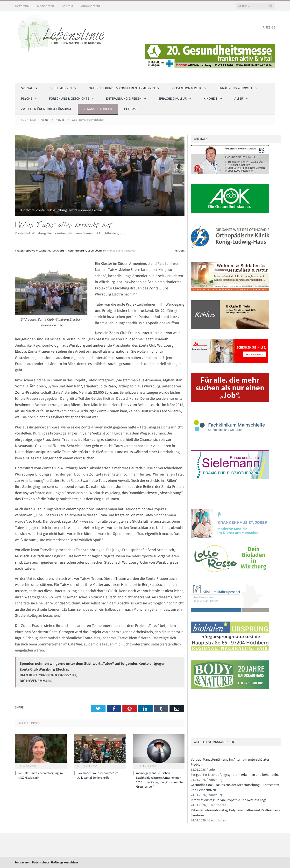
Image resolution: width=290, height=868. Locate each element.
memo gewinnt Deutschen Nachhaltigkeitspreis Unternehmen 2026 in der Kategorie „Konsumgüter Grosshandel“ (160, 780)
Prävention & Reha (187, 88)
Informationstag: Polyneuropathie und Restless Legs (229, 800)
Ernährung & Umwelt (236, 88)
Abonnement (91, 6)
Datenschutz (41, 862)
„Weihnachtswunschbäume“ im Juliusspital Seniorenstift (98, 775)
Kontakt (68, 6)
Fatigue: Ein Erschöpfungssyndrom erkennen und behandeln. (235, 775)
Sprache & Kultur (173, 98)
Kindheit (211, 98)
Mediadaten (46, 6)
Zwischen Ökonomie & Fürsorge (46, 109)
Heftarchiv (22, 6)
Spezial (27, 88)
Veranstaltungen (98, 109)
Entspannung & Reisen (124, 98)
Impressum (23, 862)
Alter (239, 98)
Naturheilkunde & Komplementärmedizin (122, 88)
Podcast (131, 109)
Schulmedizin (61, 88)
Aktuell (180, 251)
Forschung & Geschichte (69, 98)
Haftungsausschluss (65, 862)
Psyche (27, 98)
